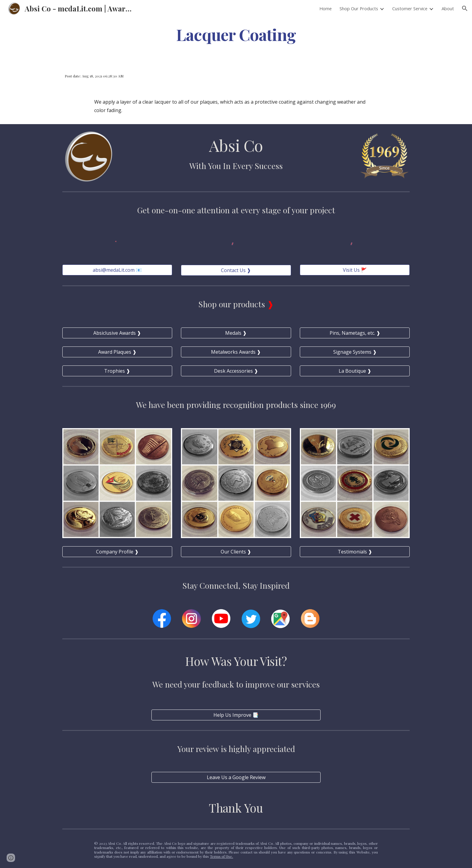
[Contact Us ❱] (236, 270)
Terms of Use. (221, 856)
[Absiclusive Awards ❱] (117, 333)
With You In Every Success (236, 166)
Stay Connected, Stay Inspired (236, 585)
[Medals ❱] (236, 333)
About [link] (448, 8)
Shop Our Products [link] (359, 8)
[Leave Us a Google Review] (236, 777)
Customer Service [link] (410, 8)
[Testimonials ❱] (355, 552)
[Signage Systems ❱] (355, 352)
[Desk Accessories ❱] (236, 371)
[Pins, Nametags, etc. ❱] (355, 333)
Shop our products (233, 304)
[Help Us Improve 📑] (236, 715)
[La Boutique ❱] (355, 371)
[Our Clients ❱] (236, 552)
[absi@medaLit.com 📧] (117, 270)
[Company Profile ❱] (117, 552)
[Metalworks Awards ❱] (236, 352)
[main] (236, 34)
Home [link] (326, 8)
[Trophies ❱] (117, 371)
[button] (465, 8)
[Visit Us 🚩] (355, 270)
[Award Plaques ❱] (117, 352)
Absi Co (236, 145)
